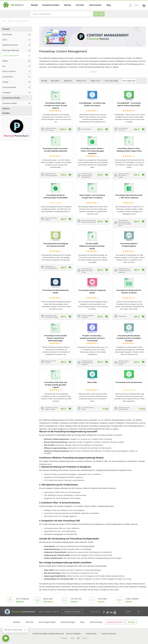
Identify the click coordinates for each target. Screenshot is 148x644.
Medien (17, 61)
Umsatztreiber (17, 77)
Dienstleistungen (68, 622)
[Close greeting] (25, 630)
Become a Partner (115, 622)
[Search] (62, 14)
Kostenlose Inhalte (51, 5)
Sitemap (131, 622)
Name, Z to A (96, 81)
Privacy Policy (91, 634)
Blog (109, 5)
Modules (17, 622)
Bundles (6, 113)
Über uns (30, 622)
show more (93, 72)
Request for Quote (73, 611)
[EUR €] (132, 5)
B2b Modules (17, 34)
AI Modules (17, 93)
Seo (17, 66)
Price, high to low (129, 81)
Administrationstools (17, 45)
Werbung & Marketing (17, 50)
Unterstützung (96, 622)
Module (34, 5)
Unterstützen (95, 5)
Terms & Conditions (73, 634)
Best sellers (55, 81)
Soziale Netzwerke (17, 87)
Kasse (17, 40)
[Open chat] (6, 638)
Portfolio (80, 5)
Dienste (68, 5)
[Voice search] (102, 14)
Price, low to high (111, 81)
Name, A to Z (81, 81)
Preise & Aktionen (17, 71)
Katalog (17, 82)
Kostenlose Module (17, 103)
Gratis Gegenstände (47, 622)
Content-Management (17, 56)
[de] (139, 5)
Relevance (68, 81)
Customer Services (109, 634)
